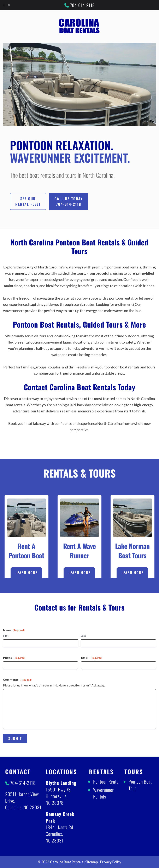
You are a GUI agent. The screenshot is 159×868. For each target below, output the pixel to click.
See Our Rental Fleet (28, 201)
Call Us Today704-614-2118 (69, 201)
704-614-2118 (79, 5)
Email (92, 658)
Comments (17, 680)
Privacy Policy (111, 862)
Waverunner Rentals (104, 793)
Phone (14, 658)
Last (83, 636)
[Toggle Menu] (7, 5)
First (6, 636)
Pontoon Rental (106, 781)
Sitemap (92, 862)
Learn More (26, 572)
